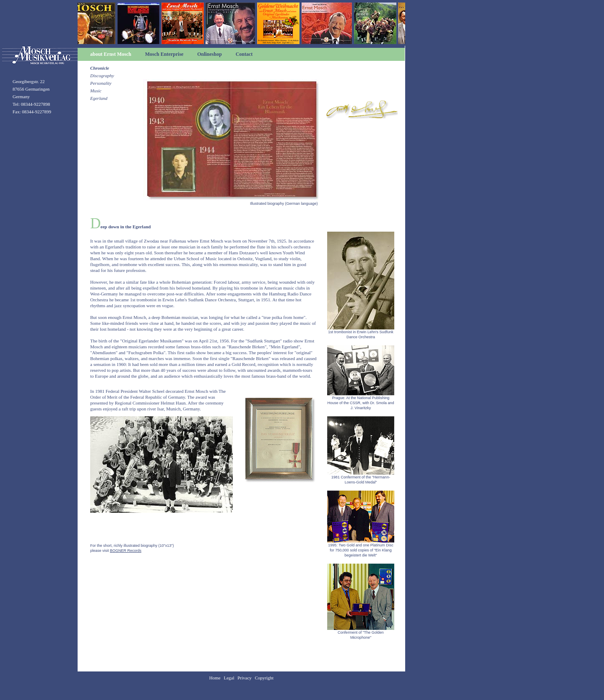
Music (96, 91)
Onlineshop (210, 54)
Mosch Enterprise (164, 54)
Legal (229, 678)
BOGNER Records (126, 551)
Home (215, 678)
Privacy (245, 678)
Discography (102, 76)
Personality (101, 83)
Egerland (99, 98)
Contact (244, 54)
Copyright (264, 678)
